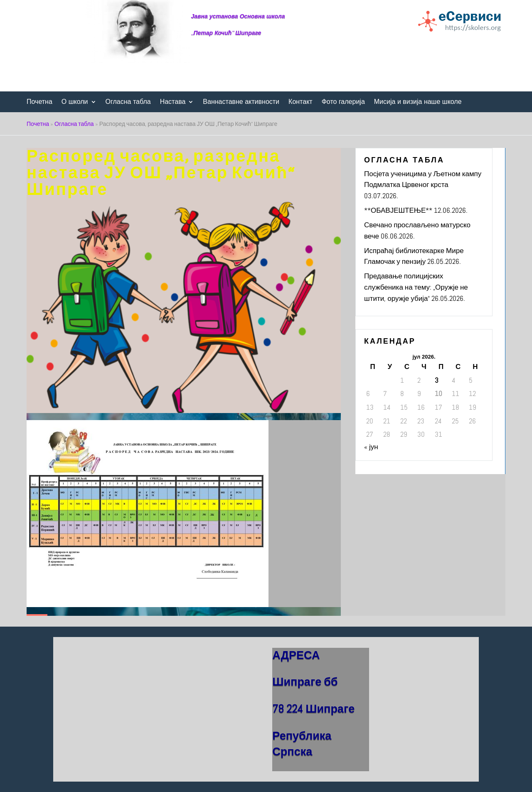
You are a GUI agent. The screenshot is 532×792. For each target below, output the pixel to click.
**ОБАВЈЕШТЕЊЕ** (398, 210)
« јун (371, 447)
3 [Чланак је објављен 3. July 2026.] (437, 380)
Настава (173, 102)
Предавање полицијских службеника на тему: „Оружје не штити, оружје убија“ (416, 287)
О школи (75, 102)
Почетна (39, 102)
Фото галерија (343, 102)
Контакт (300, 102)
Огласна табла (128, 102)
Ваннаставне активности (241, 102)
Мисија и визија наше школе (418, 102)
